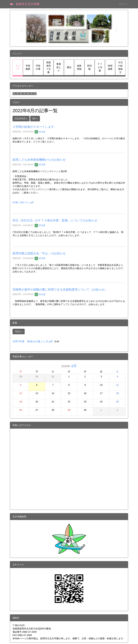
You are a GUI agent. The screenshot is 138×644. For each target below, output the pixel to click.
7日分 (19, 331)
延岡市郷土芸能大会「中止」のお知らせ (39, 253)
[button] (21, 28)
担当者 (40, 132)
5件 (35, 119)
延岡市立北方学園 (28, 4)
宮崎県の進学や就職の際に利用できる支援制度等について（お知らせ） (60, 290)
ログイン (124, 4)
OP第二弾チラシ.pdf (23, 202)
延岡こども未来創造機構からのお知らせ (39, 160)
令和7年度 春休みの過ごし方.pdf (33, 341)
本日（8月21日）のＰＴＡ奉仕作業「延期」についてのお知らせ (55, 220)
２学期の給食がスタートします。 (35, 127)
